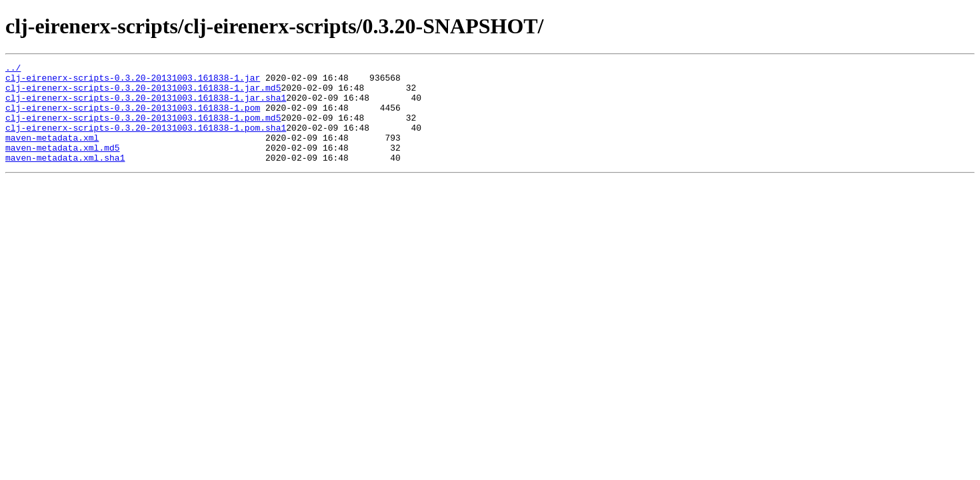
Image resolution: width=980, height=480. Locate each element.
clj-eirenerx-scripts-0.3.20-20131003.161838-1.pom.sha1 (146, 141)
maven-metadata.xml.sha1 (65, 177)
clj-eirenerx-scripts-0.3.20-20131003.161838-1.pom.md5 (143, 129)
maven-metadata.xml (52, 153)
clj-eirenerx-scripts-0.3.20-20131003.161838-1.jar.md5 (143, 93)
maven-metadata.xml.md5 (63, 165)
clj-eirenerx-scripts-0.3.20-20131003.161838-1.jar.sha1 (146, 105)
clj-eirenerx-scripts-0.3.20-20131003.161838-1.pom (133, 117)
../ (13, 69)
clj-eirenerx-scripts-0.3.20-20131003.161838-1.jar (133, 81)
